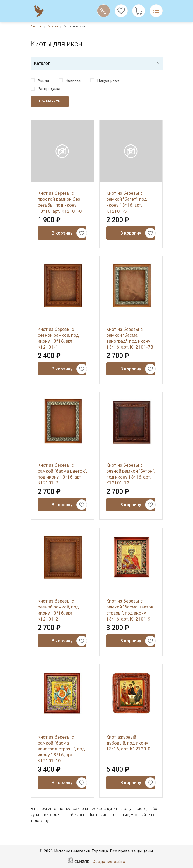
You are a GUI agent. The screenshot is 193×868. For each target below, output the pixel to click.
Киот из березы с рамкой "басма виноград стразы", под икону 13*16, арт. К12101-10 (61, 749)
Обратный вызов (104, 11)
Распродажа (49, 89)
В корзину (62, 233)
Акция (43, 80)
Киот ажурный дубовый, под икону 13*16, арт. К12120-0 (128, 743)
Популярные (108, 80)
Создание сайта (109, 862)
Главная (37, 26)
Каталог (53, 26)
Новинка (73, 80)
